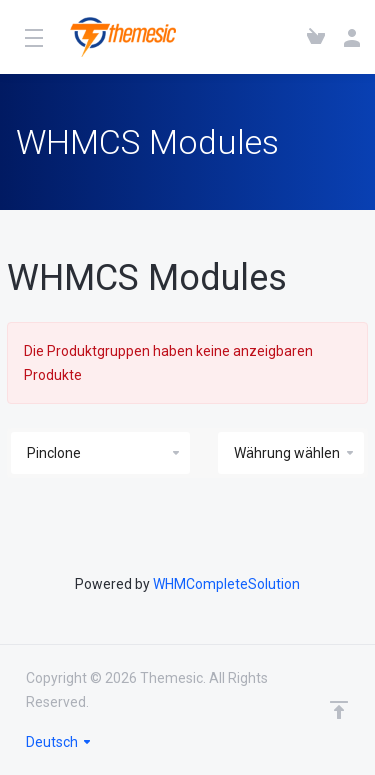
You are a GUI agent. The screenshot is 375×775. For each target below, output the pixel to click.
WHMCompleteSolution (226, 584)
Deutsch (59, 742)
